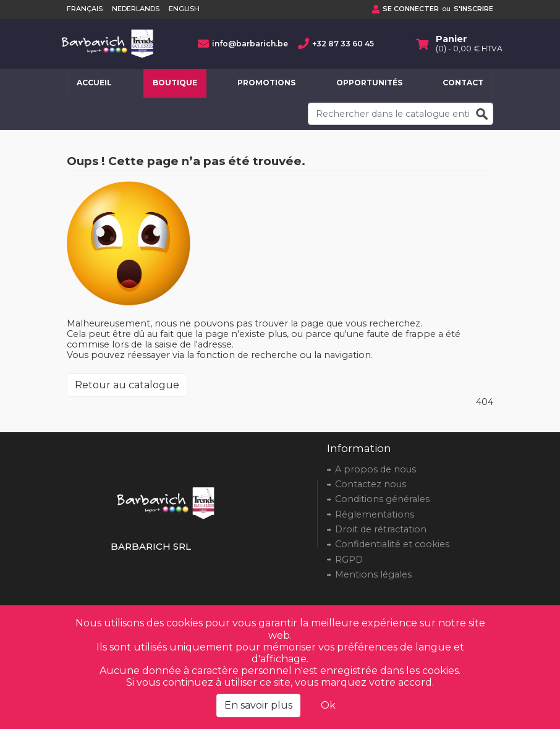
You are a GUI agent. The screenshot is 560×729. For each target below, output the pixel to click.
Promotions (266, 83)
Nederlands (136, 9)
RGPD (349, 560)
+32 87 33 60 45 (343, 44)
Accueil (94, 83)
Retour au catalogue (127, 385)
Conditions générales (382, 499)
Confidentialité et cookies (392, 544)
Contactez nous (371, 484)
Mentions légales (373, 574)
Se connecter (411, 9)
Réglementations (375, 514)
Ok (328, 705)
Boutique (175, 83)
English (184, 9)
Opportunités (369, 83)
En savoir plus (258, 705)
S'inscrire (473, 9)
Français (85, 9)
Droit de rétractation (381, 529)
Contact (463, 83)
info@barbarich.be (250, 44)
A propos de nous (375, 469)
